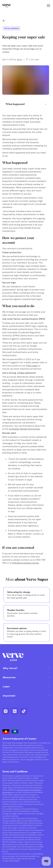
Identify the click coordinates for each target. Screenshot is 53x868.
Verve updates (12, 28)
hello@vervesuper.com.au (26, 563)
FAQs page (32, 366)
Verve (20, 59)
